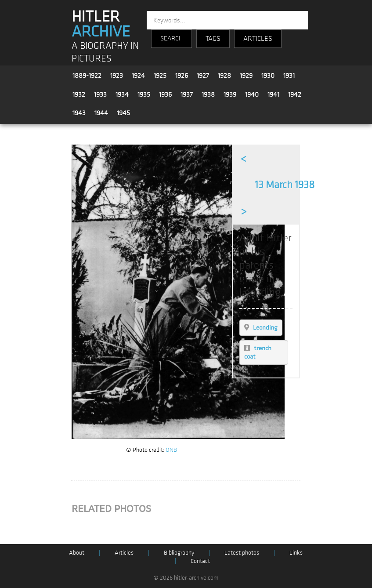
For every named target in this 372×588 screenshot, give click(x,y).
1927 (203, 76)
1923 (117, 76)
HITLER (101, 24)
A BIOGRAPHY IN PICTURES (105, 52)
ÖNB (171, 450)
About (77, 553)
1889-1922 (87, 76)
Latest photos (242, 553)
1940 (252, 94)
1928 (224, 76)
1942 (295, 94)
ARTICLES (258, 39)
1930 (268, 76)
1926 (182, 76)
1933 (100, 94)
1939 (230, 94)
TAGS (213, 39)
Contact (200, 561)
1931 (289, 76)
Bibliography (179, 553)
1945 (123, 113)
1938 (208, 94)
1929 (246, 76)
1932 (79, 94)
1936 (165, 94)
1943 (79, 113)
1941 (273, 94)
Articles (124, 553)
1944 (101, 113)
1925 (160, 76)
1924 (138, 76)
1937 (187, 94)
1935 (144, 94)
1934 (122, 94)
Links (296, 553)
